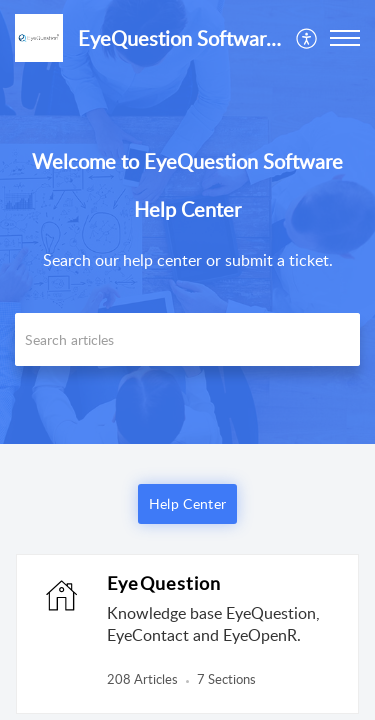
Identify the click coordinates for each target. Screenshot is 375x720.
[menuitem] (307, 38)
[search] (187, 339)
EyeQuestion (164, 583)
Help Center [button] (187, 503)
